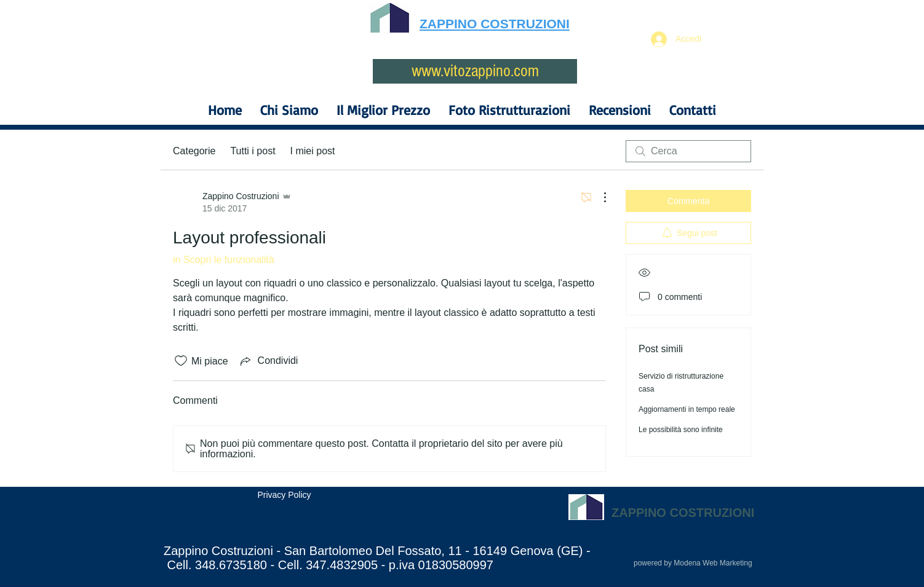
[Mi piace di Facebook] (243, 526)
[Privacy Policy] (284, 495)
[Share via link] (268, 361)
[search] (688, 151)
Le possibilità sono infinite (681, 430)
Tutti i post (253, 151)
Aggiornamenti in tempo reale (687, 409)
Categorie (194, 151)
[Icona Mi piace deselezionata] (181, 361)
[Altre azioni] (599, 197)
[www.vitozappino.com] (475, 71)
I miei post (313, 151)
